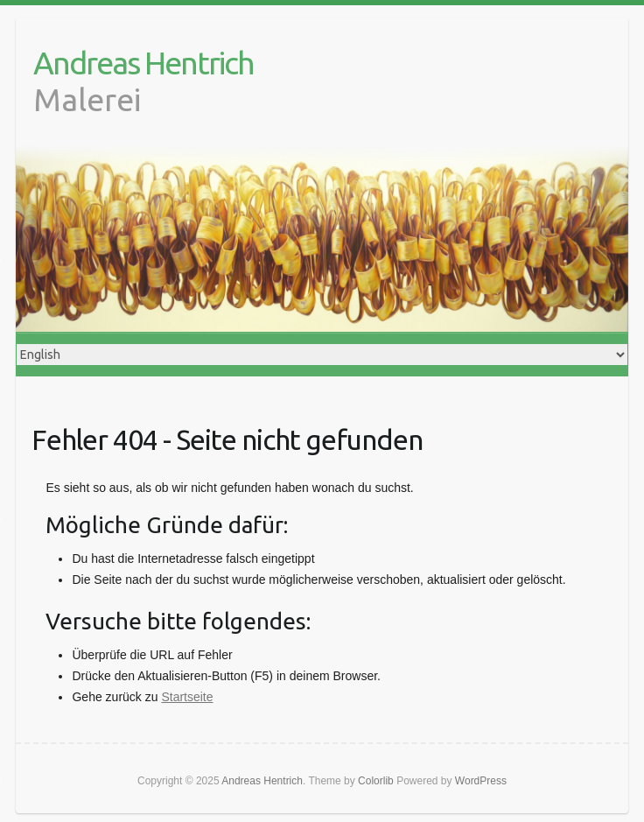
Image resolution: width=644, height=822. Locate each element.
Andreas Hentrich (143, 63)
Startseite (187, 697)
